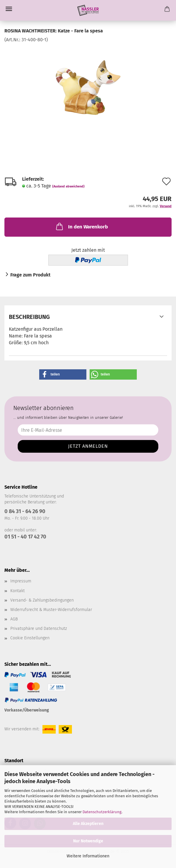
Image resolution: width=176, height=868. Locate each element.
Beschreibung (29, 317)
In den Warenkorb (81, 226)
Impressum (21, 581)
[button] (63, 374)
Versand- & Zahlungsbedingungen (42, 600)
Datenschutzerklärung (102, 812)
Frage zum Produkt (30, 275)
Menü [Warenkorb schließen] (9, 9)
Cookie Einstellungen (30, 638)
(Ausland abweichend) (68, 186)
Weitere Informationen (88, 856)
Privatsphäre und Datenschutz (39, 629)
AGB (14, 619)
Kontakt (18, 591)
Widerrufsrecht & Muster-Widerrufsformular (51, 610)
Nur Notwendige (88, 841)
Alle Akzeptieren (88, 824)
